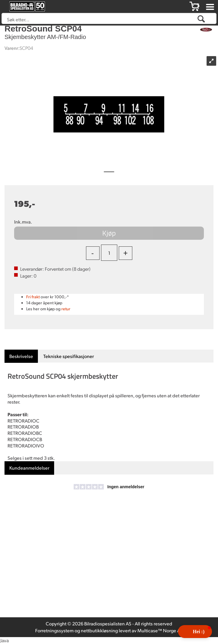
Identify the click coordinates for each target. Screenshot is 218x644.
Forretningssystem (54, 630)
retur (66, 309)
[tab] (21, 356)
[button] (195, 632)
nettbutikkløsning (99, 630)
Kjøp (109, 233)
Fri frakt (33, 297)
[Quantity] (109, 253)
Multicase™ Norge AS (160, 630)
